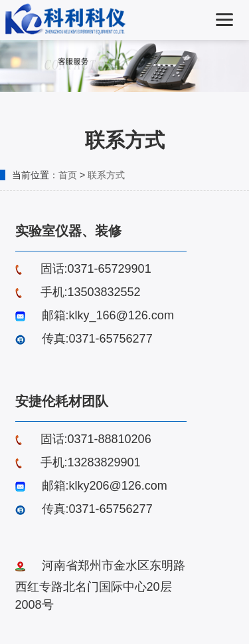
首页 (68, 175)
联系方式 (106, 175)
